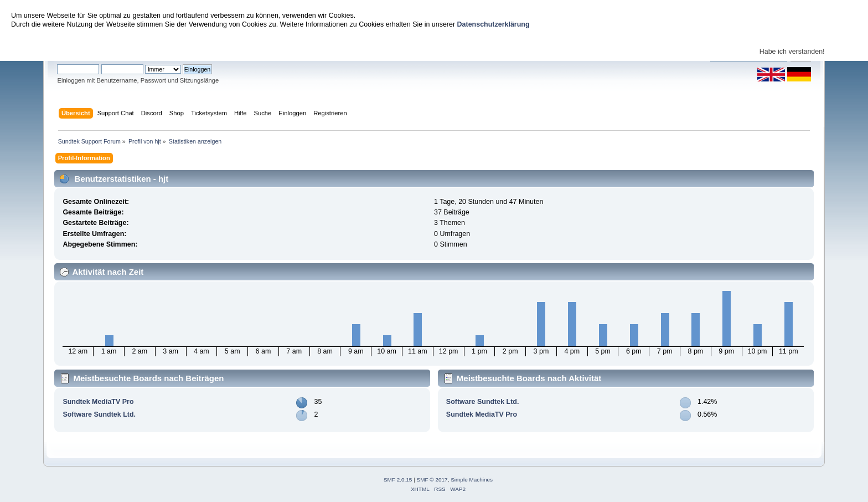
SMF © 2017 (432, 480)
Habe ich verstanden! (792, 52)
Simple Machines (472, 480)
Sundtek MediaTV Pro (98, 402)
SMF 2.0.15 (398, 480)
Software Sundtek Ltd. (99, 414)
